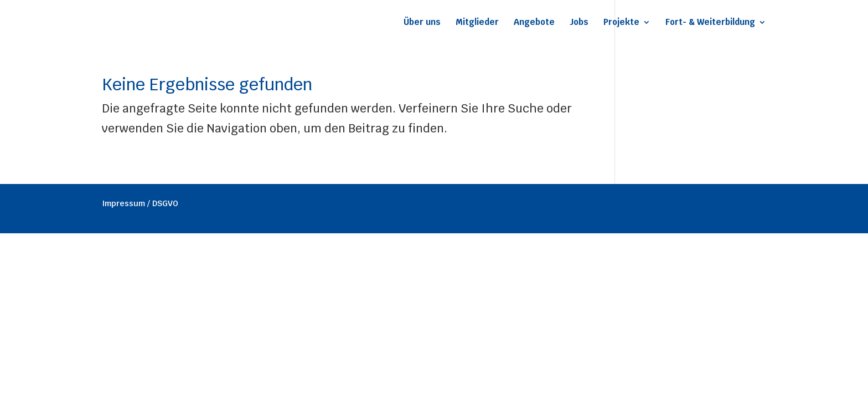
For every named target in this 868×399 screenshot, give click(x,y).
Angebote (534, 23)
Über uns (422, 23)
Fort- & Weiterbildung (710, 23)
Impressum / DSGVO (140, 203)
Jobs (579, 23)
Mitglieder (477, 23)
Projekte (621, 23)
